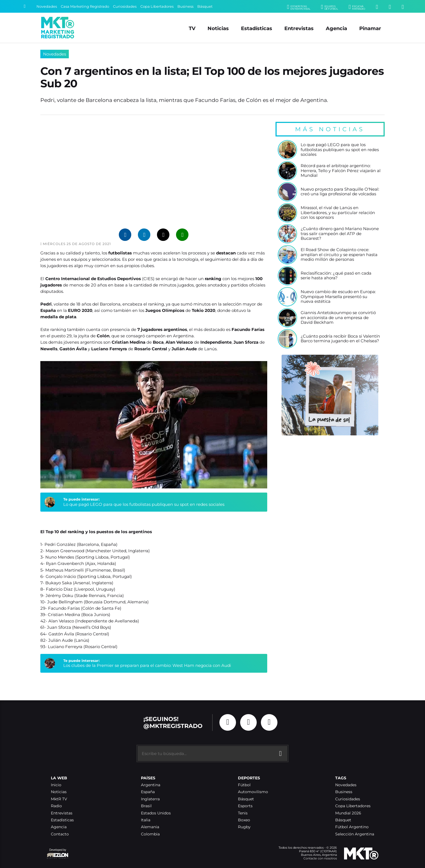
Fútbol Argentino (352, 827)
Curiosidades (125, 6)
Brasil (146, 806)
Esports (245, 806)
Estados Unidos (156, 813)
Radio (56, 806)
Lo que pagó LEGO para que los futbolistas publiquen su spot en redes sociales (144, 504)
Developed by (58, 854)
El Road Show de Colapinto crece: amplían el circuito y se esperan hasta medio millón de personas (339, 255)
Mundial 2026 (348, 813)
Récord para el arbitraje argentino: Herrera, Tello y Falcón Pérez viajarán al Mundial (341, 171)
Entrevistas (299, 28)
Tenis (243, 813)
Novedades (47, 6)
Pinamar (370, 28)
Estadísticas (257, 28)
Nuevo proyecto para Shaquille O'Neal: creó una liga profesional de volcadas (340, 192)
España (148, 792)
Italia (146, 820)
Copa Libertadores (157, 6)
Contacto (60, 834)
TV (192, 28)
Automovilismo (253, 792)
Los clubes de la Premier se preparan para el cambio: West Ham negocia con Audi (147, 665)
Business (185, 6)
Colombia (150, 834)
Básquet (205, 6)
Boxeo (244, 820)
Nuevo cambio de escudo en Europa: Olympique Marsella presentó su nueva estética (338, 297)
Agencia (336, 28)
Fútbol (244, 785)
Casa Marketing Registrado (85, 6)
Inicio (56, 785)
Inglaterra (150, 799)
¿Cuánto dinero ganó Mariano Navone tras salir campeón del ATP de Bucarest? (340, 234)
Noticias (218, 28)
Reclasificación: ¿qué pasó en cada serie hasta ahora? (336, 276)
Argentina (151, 785)
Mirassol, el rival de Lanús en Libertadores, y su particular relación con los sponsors (338, 213)
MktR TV (59, 799)
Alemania (150, 827)
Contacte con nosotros (320, 858)
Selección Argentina (355, 834)
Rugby (244, 827)
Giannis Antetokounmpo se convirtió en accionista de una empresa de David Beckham (338, 318)
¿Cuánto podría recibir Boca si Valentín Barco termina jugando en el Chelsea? (340, 339)
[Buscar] (25, 6)
